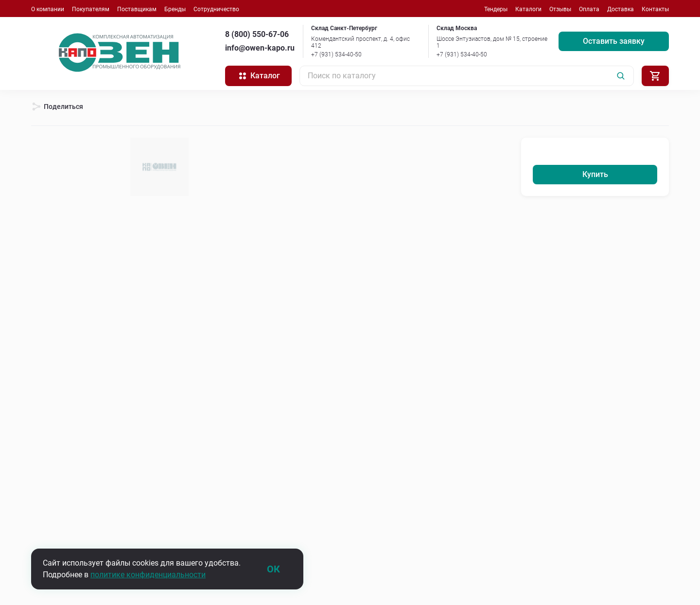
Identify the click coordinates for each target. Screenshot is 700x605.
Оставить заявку (614, 41)
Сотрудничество (216, 9)
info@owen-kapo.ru (260, 48)
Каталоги (528, 9)
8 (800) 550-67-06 (257, 34)
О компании (48, 9)
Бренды (175, 9)
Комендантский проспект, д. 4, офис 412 (360, 42)
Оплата (589, 9)
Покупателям (91, 9)
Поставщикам (137, 9)
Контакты (655, 9)
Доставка (621, 9)
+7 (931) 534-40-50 (336, 54)
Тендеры (496, 9)
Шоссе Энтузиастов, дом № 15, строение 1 (492, 42)
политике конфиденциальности (148, 575)
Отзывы (560, 9)
